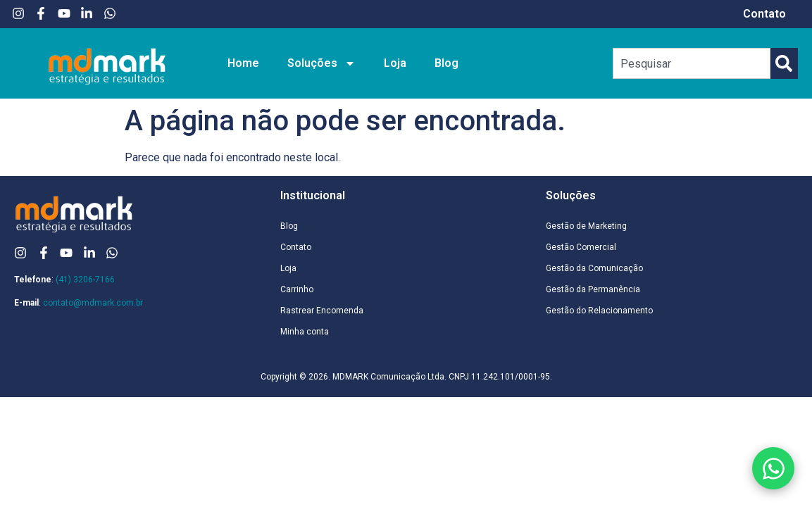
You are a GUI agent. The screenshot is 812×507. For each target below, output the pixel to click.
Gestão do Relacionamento (599, 311)
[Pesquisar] (784, 63)
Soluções (321, 63)
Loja (395, 63)
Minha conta (305, 332)
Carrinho (297, 289)
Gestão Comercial (581, 247)
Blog (446, 63)
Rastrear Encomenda (322, 311)
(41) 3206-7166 (85, 280)
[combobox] (692, 63)
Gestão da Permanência (593, 289)
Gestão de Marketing (586, 226)
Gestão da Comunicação (594, 268)
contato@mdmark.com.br (93, 303)
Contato (764, 14)
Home (243, 63)
